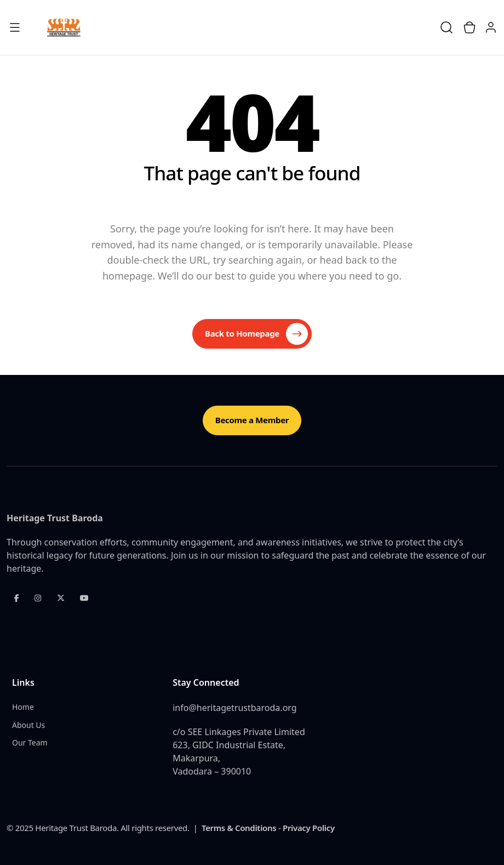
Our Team (30, 742)
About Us (28, 725)
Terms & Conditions (239, 828)
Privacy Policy (309, 828)
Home (23, 707)
